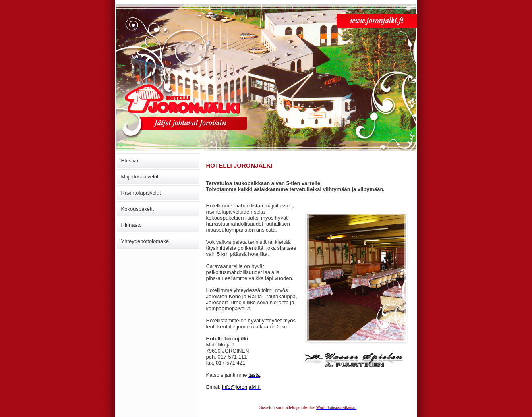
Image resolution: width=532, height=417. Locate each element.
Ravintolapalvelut (141, 193)
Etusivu (130, 161)
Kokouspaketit (138, 209)
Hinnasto (131, 225)
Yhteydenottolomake (145, 241)
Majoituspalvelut (140, 177)
